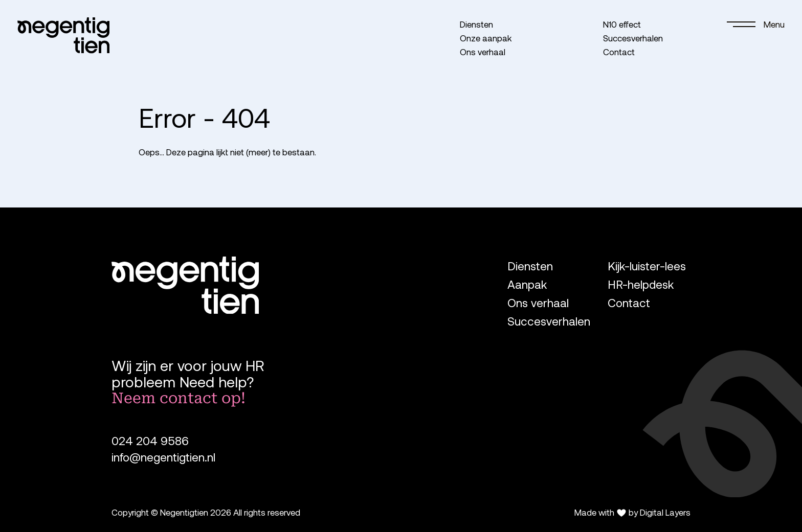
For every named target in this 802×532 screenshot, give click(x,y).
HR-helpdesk (641, 284)
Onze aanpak (486, 38)
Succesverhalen (633, 38)
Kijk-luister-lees (647, 266)
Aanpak (527, 284)
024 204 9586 (150, 441)
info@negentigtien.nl (163, 457)
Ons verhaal (483, 52)
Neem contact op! (179, 398)
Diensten (476, 24)
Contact (619, 52)
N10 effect (622, 24)
